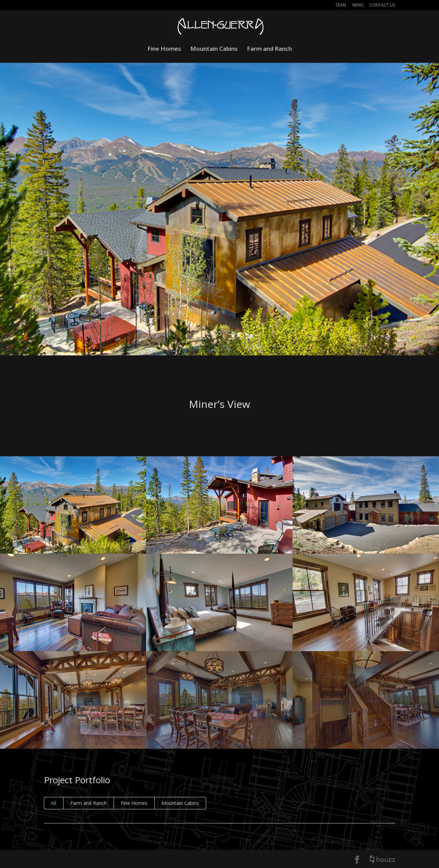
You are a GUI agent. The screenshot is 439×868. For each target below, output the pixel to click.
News (358, 5)
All (54, 803)
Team (341, 5)
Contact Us (382, 5)
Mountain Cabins (214, 49)
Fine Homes (164, 49)
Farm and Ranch (269, 49)
